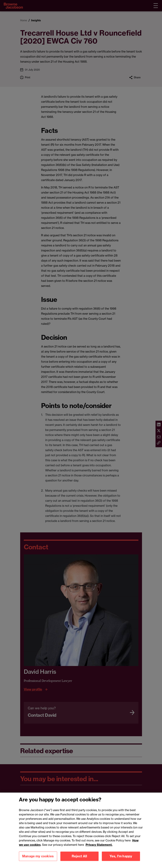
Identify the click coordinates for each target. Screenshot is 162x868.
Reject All (79, 860)
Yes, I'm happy (121, 860)
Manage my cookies (38, 860)
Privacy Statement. (99, 848)
